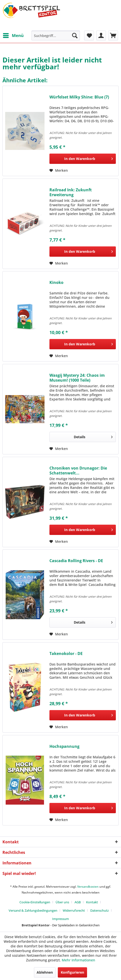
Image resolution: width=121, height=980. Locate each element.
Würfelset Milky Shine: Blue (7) (79, 97)
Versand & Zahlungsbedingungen (33, 910)
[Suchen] (75, 36)
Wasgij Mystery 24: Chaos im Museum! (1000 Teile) (77, 378)
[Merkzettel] (89, 36)
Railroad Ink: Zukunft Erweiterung (71, 192)
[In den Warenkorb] (83, 159)
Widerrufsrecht (74, 910)
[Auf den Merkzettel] (59, 170)
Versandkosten (88, 887)
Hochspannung (64, 746)
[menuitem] (13, 36)
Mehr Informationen (78, 960)
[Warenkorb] (113, 36)
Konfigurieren (72, 972)
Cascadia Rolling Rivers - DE (76, 561)
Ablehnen (45, 972)
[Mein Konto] (101, 36)
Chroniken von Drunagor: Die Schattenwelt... (78, 471)
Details (93, 436)
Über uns (62, 902)
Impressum (60, 919)
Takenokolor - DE (66, 654)
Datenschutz (99, 910)
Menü (13, 35)
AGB (78, 902)
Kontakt (92, 902)
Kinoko (56, 283)
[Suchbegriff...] (56, 36)
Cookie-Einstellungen (35, 902)
